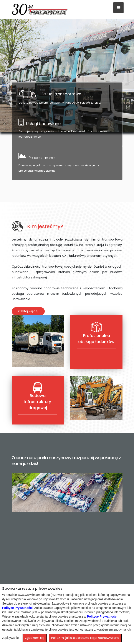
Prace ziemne (41, 158)
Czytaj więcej (28, 311)
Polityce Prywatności (17, 608)
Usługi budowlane (43, 124)
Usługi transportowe (61, 94)
